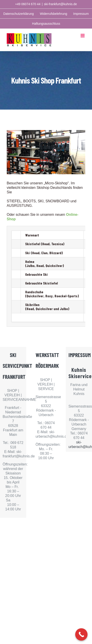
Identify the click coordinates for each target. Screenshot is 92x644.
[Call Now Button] (81, 634)
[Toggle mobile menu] (83, 36)
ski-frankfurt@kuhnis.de (60, 4)
